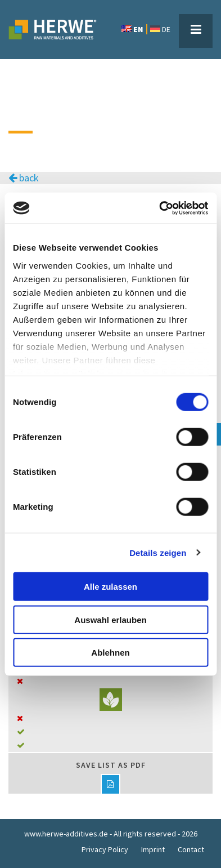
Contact (191, 849)
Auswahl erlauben (110, 619)
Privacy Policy (105, 849)
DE (160, 29)
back (24, 178)
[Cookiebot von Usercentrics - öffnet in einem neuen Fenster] (159, 208)
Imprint (153, 849)
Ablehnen (110, 653)
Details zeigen (158, 552)
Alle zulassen (110, 587)
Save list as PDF (111, 777)
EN (132, 29)
